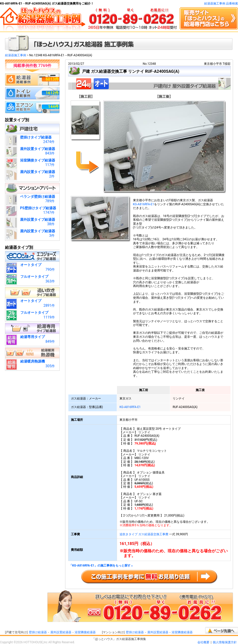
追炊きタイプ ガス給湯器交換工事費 (144, 534)
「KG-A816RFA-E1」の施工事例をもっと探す (101, 566)
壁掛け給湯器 (38, 632)
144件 (53, 107)
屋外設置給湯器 (61, 632)
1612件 (52, 93)
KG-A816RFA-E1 (144, 204)
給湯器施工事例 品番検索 (221, 3)
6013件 (52, 79)
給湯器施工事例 (16, 55)
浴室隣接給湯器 (85, 632)
